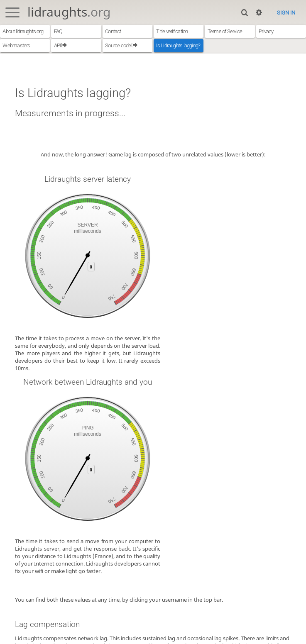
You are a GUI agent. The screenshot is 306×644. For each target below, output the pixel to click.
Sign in (286, 13)
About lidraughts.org (23, 31)
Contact (113, 31)
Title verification (172, 31)
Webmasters (16, 45)
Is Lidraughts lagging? (178, 45)
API (61, 45)
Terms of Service (225, 31)
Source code (121, 45)
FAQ (58, 31)
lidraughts (69, 12)
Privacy (266, 31)
